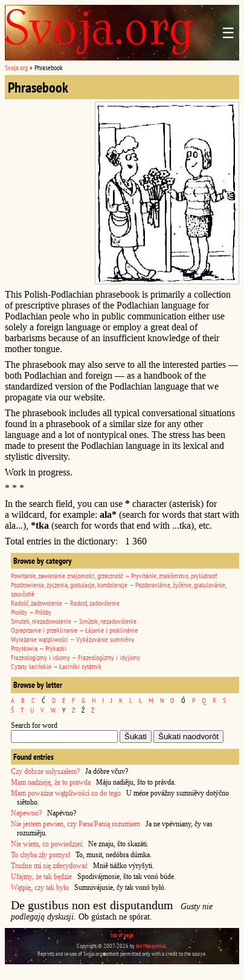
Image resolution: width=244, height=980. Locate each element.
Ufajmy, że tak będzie (41, 877)
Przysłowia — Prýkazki (39, 648)
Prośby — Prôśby (31, 612)
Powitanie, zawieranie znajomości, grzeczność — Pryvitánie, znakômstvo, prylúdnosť (114, 576)
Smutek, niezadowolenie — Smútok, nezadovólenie (74, 621)
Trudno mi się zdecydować (49, 866)
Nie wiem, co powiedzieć (47, 844)
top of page (122, 935)
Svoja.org (16, 67)
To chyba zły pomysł (40, 855)
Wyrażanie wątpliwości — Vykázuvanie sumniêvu (72, 639)
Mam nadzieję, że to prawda (51, 782)
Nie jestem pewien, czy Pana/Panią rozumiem (75, 824)
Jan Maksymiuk (151, 946)
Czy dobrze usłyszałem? (45, 771)
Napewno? (26, 813)
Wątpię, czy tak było (40, 887)
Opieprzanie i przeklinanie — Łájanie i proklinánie (74, 630)
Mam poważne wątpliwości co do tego (66, 793)
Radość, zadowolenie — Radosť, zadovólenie (65, 603)
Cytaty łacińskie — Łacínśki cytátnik (56, 666)
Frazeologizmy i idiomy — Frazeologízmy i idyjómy (75, 657)
